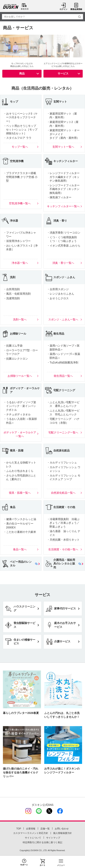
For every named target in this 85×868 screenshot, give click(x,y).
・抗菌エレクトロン (16, 359)
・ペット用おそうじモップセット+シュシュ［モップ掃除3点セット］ (20, 130)
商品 (22, 73)
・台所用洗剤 (12, 289)
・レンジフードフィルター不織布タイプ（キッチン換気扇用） (63, 189)
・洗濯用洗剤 (12, 298)
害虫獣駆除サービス (24, 625)
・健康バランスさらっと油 (20, 519)
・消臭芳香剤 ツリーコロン (64, 233)
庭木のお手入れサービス (65, 625)
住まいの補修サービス (24, 642)
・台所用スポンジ (58, 289)
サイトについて (33, 838)
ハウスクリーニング (24, 608)
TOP (19, 829)
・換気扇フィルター (59, 197)
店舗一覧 (45, 829)
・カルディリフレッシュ (62, 462)
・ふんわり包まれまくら (18, 471)
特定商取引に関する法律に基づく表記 (42, 842)
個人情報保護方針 (62, 833)
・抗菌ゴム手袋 (13, 346)
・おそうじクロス (58, 298)
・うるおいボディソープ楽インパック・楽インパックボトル (20, 406)
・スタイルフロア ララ (17, 138)
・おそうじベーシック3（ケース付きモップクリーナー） (21, 117)
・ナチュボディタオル (17, 414)
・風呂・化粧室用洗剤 (17, 294)
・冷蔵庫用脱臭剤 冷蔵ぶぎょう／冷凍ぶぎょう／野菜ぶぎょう (63, 523)
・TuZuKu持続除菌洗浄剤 (63, 362)
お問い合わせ (62, 829)
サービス (63, 73)
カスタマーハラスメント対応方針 (31, 833)
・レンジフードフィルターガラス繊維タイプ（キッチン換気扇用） (63, 177)
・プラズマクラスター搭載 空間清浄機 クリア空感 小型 (20, 177)
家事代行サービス (65, 608)
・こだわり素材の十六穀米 (20, 532)
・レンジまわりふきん (61, 294)
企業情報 (31, 829)
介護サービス (62, 641)
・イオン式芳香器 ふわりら (64, 246)
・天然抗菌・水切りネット (63, 540)
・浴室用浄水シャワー (17, 241)
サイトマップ (53, 838)
